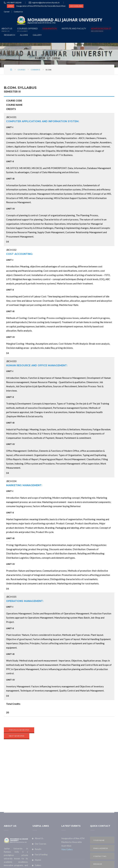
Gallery (37, 35)
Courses (21, 70)
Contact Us (18, 12)
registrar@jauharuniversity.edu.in (46, 3)
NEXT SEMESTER (17, 736)
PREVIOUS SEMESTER (19, 730)
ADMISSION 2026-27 (101, 29)
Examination (50, 28)
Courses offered (27, 29)
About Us (7, 29)
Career (7, 12)
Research (10, 35)
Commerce (35, 70)
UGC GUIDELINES (76, 6)
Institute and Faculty (74, 28)
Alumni (24, 35)
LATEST (11, 6)
